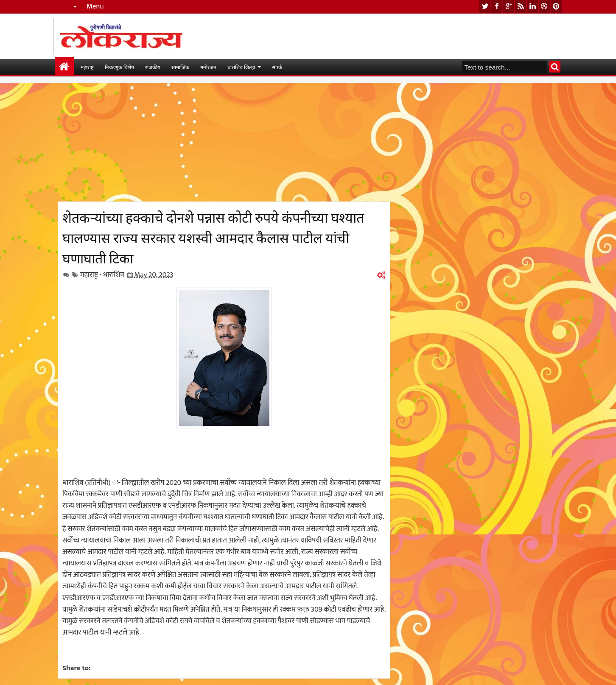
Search (555, 67)
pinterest (556, 7)
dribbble (544, 7)
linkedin (532, 7)
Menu (95, 7)
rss (521, 7)
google (509, 7)
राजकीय (153, 67)
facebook (497, 7)
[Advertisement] (224, 142)
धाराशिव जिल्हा (241, 67)
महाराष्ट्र (87, 67)
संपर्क (277, 67)
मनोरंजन (208, 67)
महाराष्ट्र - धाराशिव (102, 275)
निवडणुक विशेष (119, 67)
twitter (485, 7)
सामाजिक (180, 67)
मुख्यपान (64, 67)
